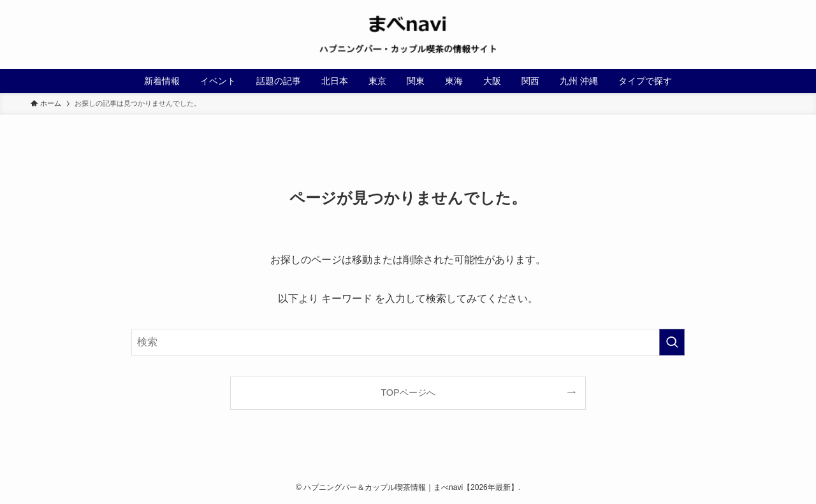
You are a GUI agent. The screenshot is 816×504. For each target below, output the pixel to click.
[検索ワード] (408, 342)
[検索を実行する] (672, 342)
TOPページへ (408, 392)
